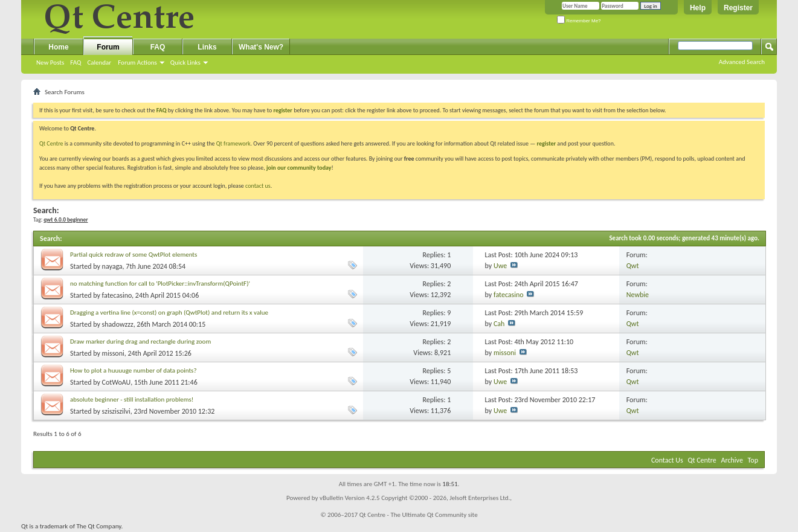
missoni (113, 353)
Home (58, 47)
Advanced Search (742, 62)
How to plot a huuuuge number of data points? (133, 370)
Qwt (633, 266)
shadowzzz (118, 324)
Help (698, 8)
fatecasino (117, 295)
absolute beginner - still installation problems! (132, 399)
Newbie (638, 295)
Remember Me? (579, 21)
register (546, 143)
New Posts (50, 62)
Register (738, 8)
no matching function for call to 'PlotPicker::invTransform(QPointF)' (160, 284)
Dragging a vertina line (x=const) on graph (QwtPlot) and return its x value (169, 312)
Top (753, 460)
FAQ (76, 62)
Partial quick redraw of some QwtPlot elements (134, 255)
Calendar (99, 62)
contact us (258, 186)
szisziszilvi (116, 411)
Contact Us (667, 460)
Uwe (500, 266)
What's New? (261, 47)
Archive (732, 460)
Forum (108, 47)
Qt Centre (51, 143)
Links (207, 47)
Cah (499, 324)
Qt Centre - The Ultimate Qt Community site (419, 515)
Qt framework (233, 143)
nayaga (112, 266)
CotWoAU (117, 382)
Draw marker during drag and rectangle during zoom (140, 341)
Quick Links (185, 62)
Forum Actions (137, 62)
